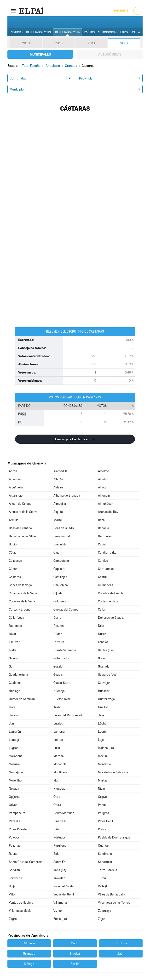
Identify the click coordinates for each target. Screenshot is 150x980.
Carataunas (106, 569)
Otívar (13, 805)
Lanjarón (15, 732)
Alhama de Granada (67, 496)
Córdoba (121, 943)
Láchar (103, 723)
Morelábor (16, 780)
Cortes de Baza (108, 601)
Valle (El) (104, 886)
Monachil (60, 764)
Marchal (59, 756)
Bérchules (105, 536)
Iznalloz (103, 707)
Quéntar (104, 846)
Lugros (14, 748)
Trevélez (59, 878)
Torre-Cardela (108, 870)
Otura (57, 805)
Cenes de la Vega (20, 585)
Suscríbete (121, 11)
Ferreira (59, 642)
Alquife (58, 512)
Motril (57, 780)
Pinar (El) (60, 821)
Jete (101, 715)
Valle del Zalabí (63, 886)
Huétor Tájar (62, 699)
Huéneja (59, 691)
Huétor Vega (106, 699)
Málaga (29, 964)
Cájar (57, 552)
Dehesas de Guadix (111, 618)
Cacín (102, 544)
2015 (59, 43)
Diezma (59, 626)
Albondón (15, 479)
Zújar (101, 919)
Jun (11, 723)
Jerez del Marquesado (68, 715)
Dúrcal (103, 634)
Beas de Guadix (64, 528)
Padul (102, 805)
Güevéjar (104, 683)
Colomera (60, 601)
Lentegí (14, 740)
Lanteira (59, 732)
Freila (13, 650)
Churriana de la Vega (23, 593)
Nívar (102, 789)
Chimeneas (106, 585)
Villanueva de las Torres (114, 903)
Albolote (104, 471)
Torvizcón (15, 878)
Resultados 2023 (38, 32)
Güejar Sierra (62, 683)
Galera (13, 658)
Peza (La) (15, 821)
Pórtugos (60, 837)
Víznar (58, 911)
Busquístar (61, 544)
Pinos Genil (105, 821)
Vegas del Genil (64, 894)
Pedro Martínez (64, 813)
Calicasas (15, 561)
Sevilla (75, 964)
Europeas (128, 32)
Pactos (89, 32)
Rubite (13, 854)
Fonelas (103, 642)
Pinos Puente (18, 829)
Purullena (60, 846)
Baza (101, 520)
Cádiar (13, 552)
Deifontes (15, 626)
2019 (26, 43)
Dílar (101, 626)
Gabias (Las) (106, 650)
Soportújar (105, 862)
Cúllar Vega (17, 618)
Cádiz (75, 943)
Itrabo (57, 707)
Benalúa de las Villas (23, 536)
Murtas (103, 780)
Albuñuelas (16, 487)
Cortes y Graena (20, 609)
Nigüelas (59, 789)
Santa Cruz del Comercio (26, 862)
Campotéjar (61, 561)
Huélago (14, 691)
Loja (101, 740)
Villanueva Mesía (20, 911)
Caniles (103, 561)
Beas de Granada (20, 528)
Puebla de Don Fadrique (114, 837)
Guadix (58, 675)
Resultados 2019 (67, 32)
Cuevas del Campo (66, 609)
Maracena (16, 756)
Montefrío (104, 764)
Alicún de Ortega (20, 504)
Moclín (102, 756)
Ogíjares (14, 797)
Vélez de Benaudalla (112, 894)
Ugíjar (13, 886)
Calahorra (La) (108, 552)
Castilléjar (60, 577)
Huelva (75, 953)
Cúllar (102, 609)
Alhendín (104, 496)
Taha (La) (60, 870)
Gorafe (58, 666)
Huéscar (104, 691)
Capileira (59, 569)
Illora (12, 707)
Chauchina (61, 585)
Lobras (58, 740)
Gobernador (61, 658)
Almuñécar (105, 504)
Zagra (13, 919)
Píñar (57, 829)
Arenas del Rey (108, 512)
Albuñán (59, 479)
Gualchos (15, 683)
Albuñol (103, 479)
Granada (104, 666)
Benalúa (104, 528)
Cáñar (13, 569)
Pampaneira (17, 813)
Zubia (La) (60, 919)
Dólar (13, 634)
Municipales (40, 54)
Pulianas (15, 846)
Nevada (14, 789)
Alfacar (103, 487)
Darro (57, 618)
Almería (29, 943)
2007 (124, 43)
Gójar (102, 658)
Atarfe (58, 520)
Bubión (14, 544)
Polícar (103, 829)
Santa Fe (59, 862)
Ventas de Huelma (21, 903)
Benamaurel (62, 536)
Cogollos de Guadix (111, 593)
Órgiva (102, 797)
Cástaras (15, 577)
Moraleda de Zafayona (113, 772)
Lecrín (102, 732)
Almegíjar (60, 504)
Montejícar (16, 772)
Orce (57, 797)
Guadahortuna (18, 675)
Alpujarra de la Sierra (23, 512)
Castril (102, 577)
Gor (11, 666)
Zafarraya (105, 911)
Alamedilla (61, 471)
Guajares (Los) (108, 675)
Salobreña (105, 854)
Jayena (14, 715)
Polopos (14, 837)
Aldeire (58, 487)
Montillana (60, 772)
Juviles (58, 723)
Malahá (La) (106, 748)
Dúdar (58, 634)
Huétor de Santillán (22, 699)
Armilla (14, 520)
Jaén (121, 953)
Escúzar (14, 642)
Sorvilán (14, 870)
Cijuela (58, 593)
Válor (12, 894)
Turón (102, 878)
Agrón (13, 471)
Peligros (104, 813)
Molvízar (14, 764)
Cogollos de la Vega (22, 601)
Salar (57, 854)
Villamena (60, 903)
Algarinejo (16, 496)
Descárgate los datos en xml (75, 439)
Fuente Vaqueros (65, 650)
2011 (91, 43)
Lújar (57, 748)
